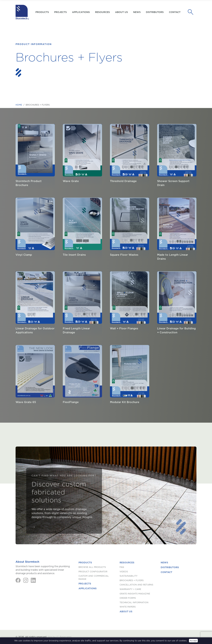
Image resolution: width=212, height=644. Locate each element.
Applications (81, 12)
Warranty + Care (130, 589)
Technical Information (134, 602)
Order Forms (128, 598)
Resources (127, 563)
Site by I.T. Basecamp (59, 637)
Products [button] (42, 12)
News (137, 12)
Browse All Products (92, 567)
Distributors (155, 12)
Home (19, 105)
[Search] (191, 12)
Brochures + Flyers (132, 580)
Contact (175, 12)
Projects (60, 12)
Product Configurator (93, 572)
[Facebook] (18, 580)
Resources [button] (102, 12)
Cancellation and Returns (136, 585)
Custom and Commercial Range (94, 577)
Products (85, 563)
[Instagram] (26, 580)
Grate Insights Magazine (135, 594)
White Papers (128, 607)
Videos (124, 572)
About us (121, 12)
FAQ (122, 567)
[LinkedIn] (33, 580)
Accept (193, 641)
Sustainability (129, 576)
